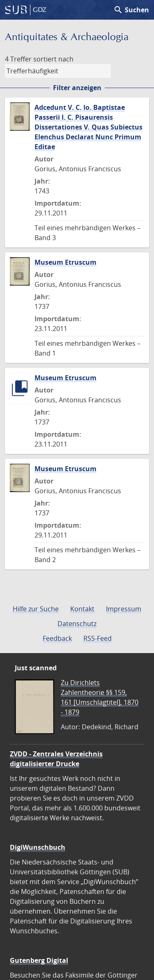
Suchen (131, 10)
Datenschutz (77, 624)
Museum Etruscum (66, 262)
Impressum (124, 609)
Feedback (57, 638)
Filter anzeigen (77, 88)
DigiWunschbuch (38, 847)
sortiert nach (53, 59)
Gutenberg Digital (39, 960)
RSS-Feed (98, 638)
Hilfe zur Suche (36, 609)
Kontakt (82, 609)
